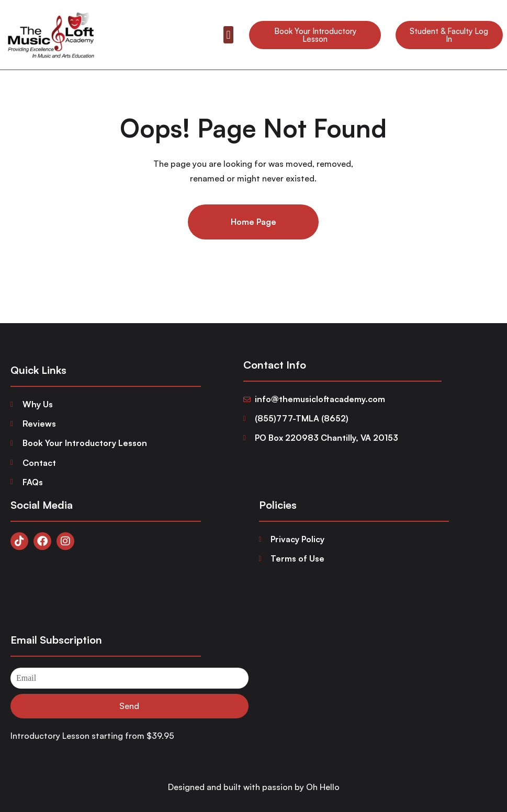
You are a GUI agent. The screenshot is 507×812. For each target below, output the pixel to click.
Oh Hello (323, 787)
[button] (228, 35)
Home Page (254, 222)
